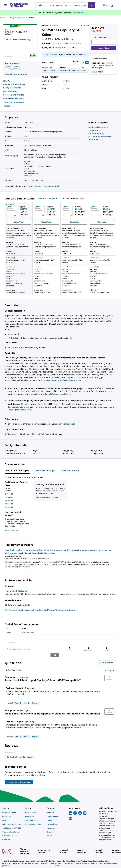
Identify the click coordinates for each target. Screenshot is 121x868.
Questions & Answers (14, 102)
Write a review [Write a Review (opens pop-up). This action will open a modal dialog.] (62, 43)
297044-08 (9, 494)
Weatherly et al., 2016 (61, 394)
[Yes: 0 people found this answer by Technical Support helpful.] (18, 697)
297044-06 (9, 500)
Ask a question (106, 657)
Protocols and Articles (14, 95)
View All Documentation (16, 74)
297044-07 (9, 497)
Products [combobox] (40, 5)
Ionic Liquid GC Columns (16, 591)
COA (9, 68)
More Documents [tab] (70, 470)
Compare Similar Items (14, 84)
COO (16, 68)
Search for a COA (11, 530)
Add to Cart (104, 48)
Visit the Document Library (47, 497)
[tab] (5, 18)
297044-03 (9, 507)
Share (85, 25)
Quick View (19, 222)
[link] (98, 127)
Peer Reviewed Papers (13, 98)
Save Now (79, 13)
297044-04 (9, 504)
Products (3, 18)
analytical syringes (66, 424)
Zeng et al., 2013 (23, 410)
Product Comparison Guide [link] (47, 186)
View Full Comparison (48, 198)
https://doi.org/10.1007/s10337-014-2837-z (62, 380)
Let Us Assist (97, 72)
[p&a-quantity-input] (104, 42)
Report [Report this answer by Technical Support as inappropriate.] (35, 697)
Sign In (48, 54)
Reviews (8, 106)
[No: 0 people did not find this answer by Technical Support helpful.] (26, 697)
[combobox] (65, 5)
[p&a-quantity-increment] (114, 42)
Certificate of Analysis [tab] (18, 470)
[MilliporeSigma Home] (19, 5)
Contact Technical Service (19, 776)
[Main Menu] (5, 5)
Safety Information (12, 88)
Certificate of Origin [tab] (45, 470)
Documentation (11, 91)
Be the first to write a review (21, 752)
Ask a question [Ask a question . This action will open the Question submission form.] (76, 43)
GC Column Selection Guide (17, 605)
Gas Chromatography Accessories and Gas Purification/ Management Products (41, 610)
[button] (109, 672)
